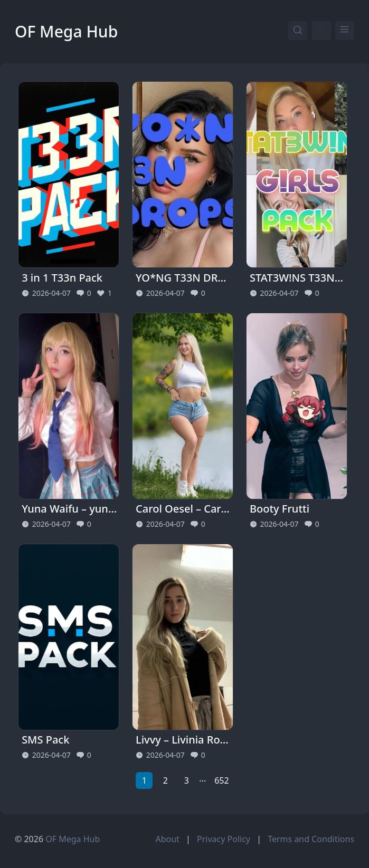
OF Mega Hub (66, 31)
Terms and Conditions (311, 839)
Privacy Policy (224, 839)
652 (221, 780)
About (167, 839)
